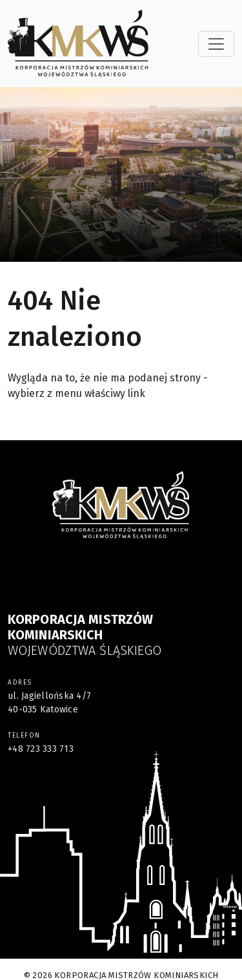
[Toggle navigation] (216, 44)
